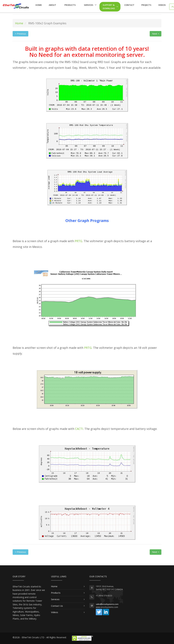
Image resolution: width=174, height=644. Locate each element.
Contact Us (57, 606)
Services (89, 5)
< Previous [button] (20, 34)
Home (39, 5)
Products (70, 5)
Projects (146, 5)
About (52, 5)
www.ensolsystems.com (107, 607)
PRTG (78, 241)
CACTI (79, 429)
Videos (162, 5)
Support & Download (109, 7)
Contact (129, 5)
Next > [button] (156, 34)
